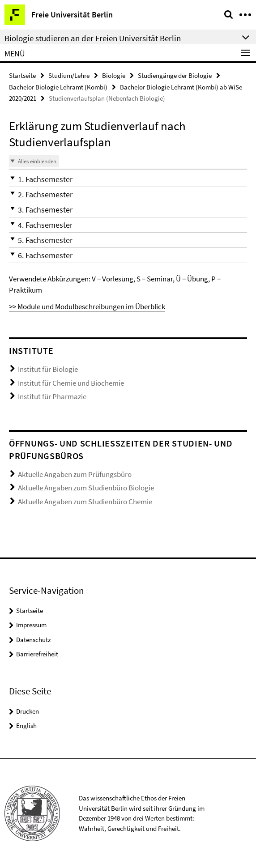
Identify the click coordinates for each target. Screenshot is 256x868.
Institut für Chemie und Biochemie (71, 383)
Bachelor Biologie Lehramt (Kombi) (58, 87)
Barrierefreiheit (37, 654)
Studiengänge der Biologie (175, 75)
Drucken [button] (28, 711)
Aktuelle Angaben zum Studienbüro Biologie (86, 488)
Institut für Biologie (48, 369)
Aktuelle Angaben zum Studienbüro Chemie (85, 502)
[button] (128, 179)
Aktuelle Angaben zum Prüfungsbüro (75, 474)
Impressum (31, 625)
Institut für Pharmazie (52, 396)
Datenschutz (33, 640)
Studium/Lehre (69, 75)
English (26, 725)
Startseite (22, 75)
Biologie (114, 75)
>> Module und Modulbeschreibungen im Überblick (87, 306)
